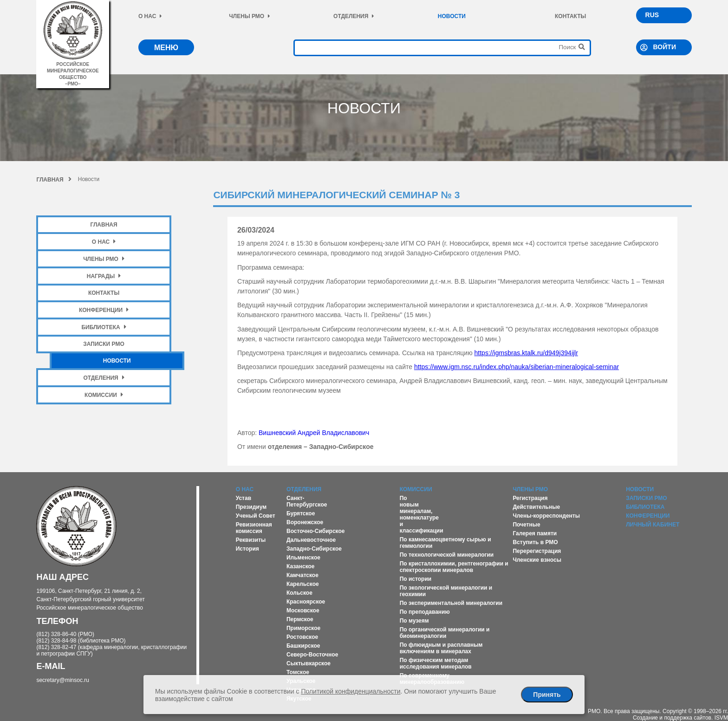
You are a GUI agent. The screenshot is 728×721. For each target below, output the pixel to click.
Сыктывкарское (309, 663)
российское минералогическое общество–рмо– (73, 71)
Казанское (301, 566)
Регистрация (530, 498)
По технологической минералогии (447, 555)
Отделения (354, 16)
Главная (54, 180)
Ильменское (303, 558)
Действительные (536, 507)
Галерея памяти (535, 533)
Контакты (570, 16)
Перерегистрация (537, 551)
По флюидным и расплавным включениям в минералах (441, 648)
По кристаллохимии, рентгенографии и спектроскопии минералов (454, 567)
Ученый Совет (256, 516)
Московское (303, 611)
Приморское (303, 628)
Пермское (300, 619)
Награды (104, 276)
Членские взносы (537, 560)
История (247, 549)
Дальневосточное (311, 540)
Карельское (303, 584)
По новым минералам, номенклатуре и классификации (422, 514)
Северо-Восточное (312, 655)
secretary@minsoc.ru (63, 680)
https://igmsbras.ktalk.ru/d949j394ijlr (526, 353)
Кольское (299, 593)
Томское (298, 672)
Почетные (526, 525)
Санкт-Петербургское (307, 501)
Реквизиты (251, 540)
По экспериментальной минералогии (451, 603)
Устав (244, 498)
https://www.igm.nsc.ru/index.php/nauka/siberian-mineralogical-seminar (517, 367)
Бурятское (301, 513)
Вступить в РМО (535, 542)
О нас (150, 16)
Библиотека (104, 327)
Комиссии (104, 395)
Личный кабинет (653, 525)
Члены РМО (250, 16)
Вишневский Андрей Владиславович (314, 433)
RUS (652, 15)
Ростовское (302, 637)
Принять (547, 695)
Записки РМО (104, 344)
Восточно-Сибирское (316, 531)
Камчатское (302, 575)
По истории (416, 579)
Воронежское (305, 522)
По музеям (414, 621)
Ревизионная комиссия (254, 528)
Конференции (104, 310)
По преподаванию (425, 612)
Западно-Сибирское (314, 549)
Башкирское (303, 646)
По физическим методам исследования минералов (436, 663)
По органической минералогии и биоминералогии (445, 633)
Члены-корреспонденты (546, 516)
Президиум (251, 507)
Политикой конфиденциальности (351, 691)
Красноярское (306, 602)
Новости (452, 16)
